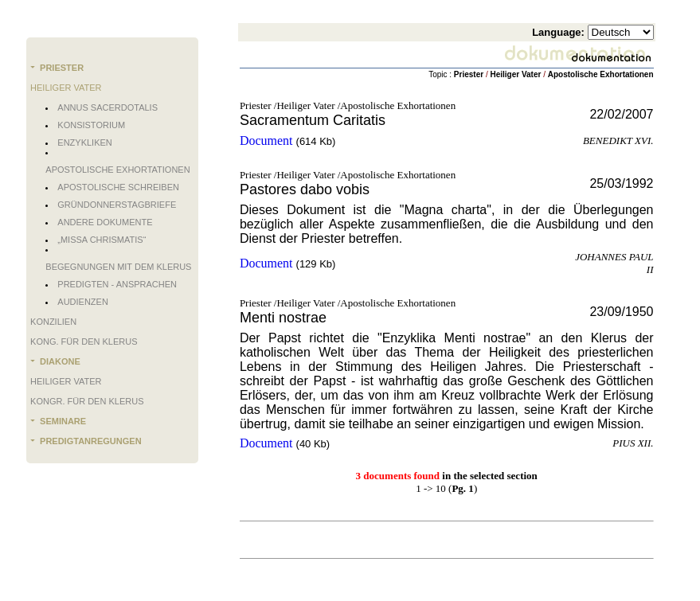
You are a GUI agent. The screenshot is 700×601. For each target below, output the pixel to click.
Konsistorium (91, 125)
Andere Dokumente (105, 222)
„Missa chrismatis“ (102, 240)
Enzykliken (84, 142)
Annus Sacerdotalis (108, 107)
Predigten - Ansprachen (117, 284)
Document (266, 140)
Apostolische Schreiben (118, 187)
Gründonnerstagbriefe (117, 205)
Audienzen (83, 302)
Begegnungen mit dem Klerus (118, 267)
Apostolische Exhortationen (117, 170)
